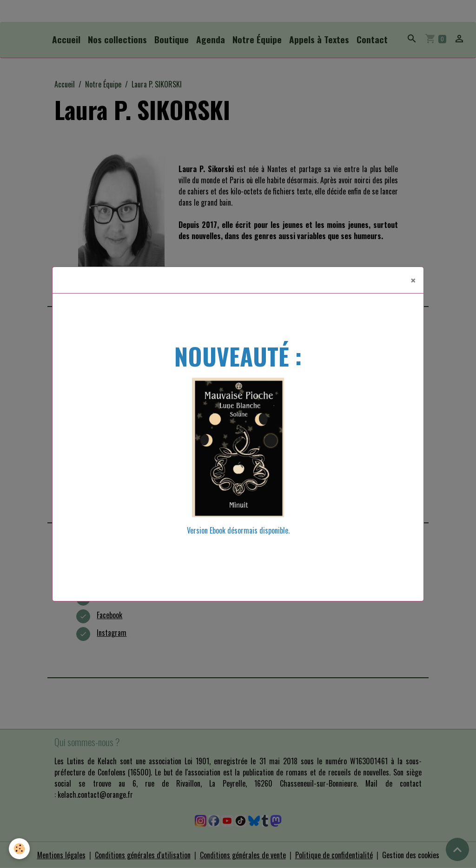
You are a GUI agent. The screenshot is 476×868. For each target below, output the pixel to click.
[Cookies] (20, 849)
